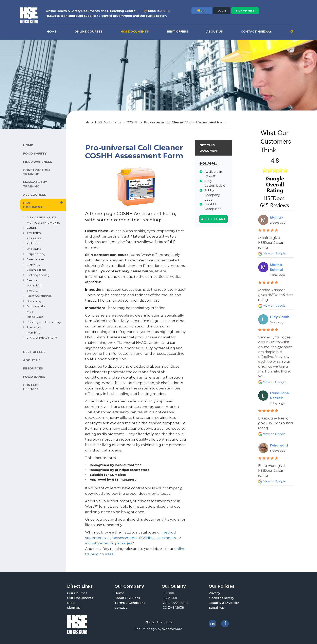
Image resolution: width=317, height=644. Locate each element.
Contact (121, 608)
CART (202, 11)
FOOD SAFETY (35, 153)
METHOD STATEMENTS (43, 223)
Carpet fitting (36, 254)
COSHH (32, 228)
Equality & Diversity (224, 603)
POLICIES (34, 233)
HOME (52, 32)
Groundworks (36, 306)
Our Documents (80, 598)
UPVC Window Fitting (42, 338)
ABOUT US (215, 32)
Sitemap (74, 608)
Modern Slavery (221, 598)
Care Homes (35, 259)
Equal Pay (217, 608)
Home (119, 593)
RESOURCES (33, 368)
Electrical (33, 290)
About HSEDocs (127, 598)
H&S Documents (108, 122)
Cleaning (33, 280)
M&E (30, 311)
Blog (71, 603)
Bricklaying (34, 249)
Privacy (214, 593)
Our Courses (77, 593)
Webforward (172, 629)
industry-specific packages (109, 543)
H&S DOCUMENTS (135, 32)
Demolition (34, 285)
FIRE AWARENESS (38, 162)
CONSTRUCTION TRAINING (36, 172)
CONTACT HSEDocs (256, 32)
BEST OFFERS (178, 32)
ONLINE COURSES (88, 32)
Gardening (34, 301)
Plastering (34, 327)
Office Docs (35, 317)
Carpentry (33, 264)
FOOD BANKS (34, 377)
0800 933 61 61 (159, 11)
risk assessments (122, 538)
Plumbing (33, 333)
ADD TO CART (213, 219)
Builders (32, 243)
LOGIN (222, 11)
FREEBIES (34, 238)
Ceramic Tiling (36, 270)
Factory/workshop (39, 296)
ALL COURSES (34, 195)
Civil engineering (38, 275)
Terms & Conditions (130, 603)
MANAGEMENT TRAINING (35, 184)
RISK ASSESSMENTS (41, 217)
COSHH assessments (157, 538)
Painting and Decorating (44, 322)
